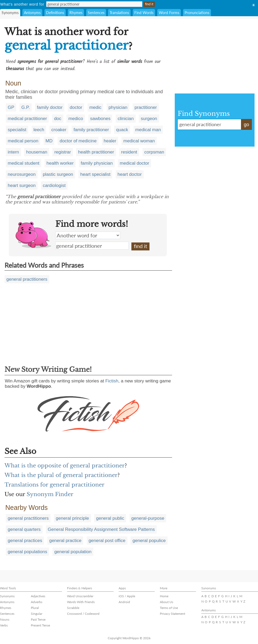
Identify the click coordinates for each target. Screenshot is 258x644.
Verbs (4, 625)
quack (122, 130)
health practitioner (96, 152)
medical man (148, 130)
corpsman (154, 152)
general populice (149, 541)
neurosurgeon (22, 174)
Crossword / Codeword (83, 614)
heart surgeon (22, 185)
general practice (65, 541)
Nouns (5, 619)
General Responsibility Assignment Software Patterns (101, 529)
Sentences (96, 13)
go (246, 125)
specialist (17, 130)
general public (110, 518)
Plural (35, 608)
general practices (25, 541)
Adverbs (37, 602)
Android (124, 602)
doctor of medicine (78, 141)
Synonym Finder (50, 494)
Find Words (144, 13)
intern (13, 152)
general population (73, 552)
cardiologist (54, 185)
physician (118, 107)
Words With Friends (81, 602)
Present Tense (40, 625)
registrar (63, 152)
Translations (119, 13)
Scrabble (73, 608)
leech (39, 130)
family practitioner (91, 130)
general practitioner (92, 246)
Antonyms (32, 13)
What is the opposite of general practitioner (65, 466)
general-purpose (148, 518)
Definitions (55, 13)
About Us (167, 602)
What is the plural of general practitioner (61, 475)
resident (129, 152)
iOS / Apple (127, 596)
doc (58, 119)
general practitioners (27, 279)
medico (76, 119)
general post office (107, 541)
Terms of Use (169, 608)
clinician (126, 119)
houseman (37, 152)
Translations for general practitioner (55, 485)
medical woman (139, 141)
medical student (24, 163)
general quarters (24, 529)
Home (164, 596)
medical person (23, 141)
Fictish (112, 381)
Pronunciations (197, 13)
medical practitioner (27, 119)
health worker (60, 163)
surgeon (149, 119)
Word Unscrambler (80, 596)
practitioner (146, 107)
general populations (27, 552)
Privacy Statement (172, 614)
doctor (76, 107)
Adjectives (38, 596)
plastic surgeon (58, 174)
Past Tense (38, 619)
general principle (72, 518)
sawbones (100, 119)
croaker (59, 130)
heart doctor (130, 174)
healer (110, 141)
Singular (37, 614)
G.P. (26, 107)
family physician (97, 163)
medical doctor (134, 163)
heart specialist (95, 174)
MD (49, 141)
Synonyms (10, 13)
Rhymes (76, 13)
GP (11, 107)
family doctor (50, 107)
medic (95, 107)
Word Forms (169, 13)
